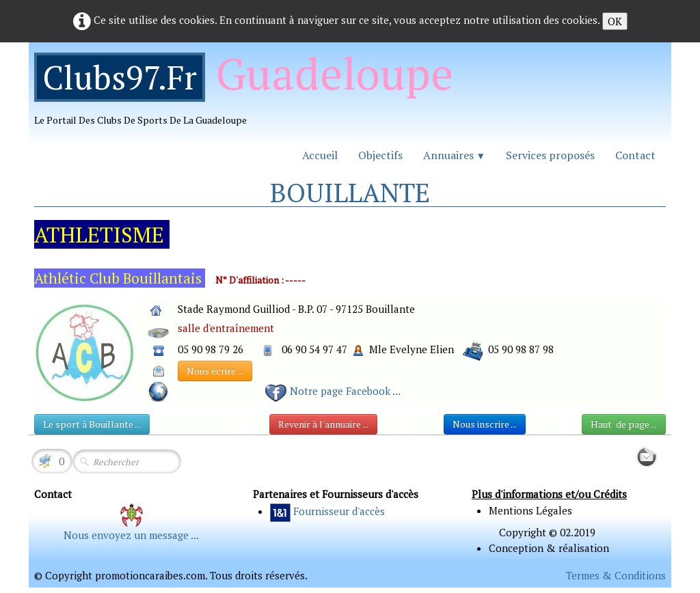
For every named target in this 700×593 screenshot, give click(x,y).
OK (615, 21)
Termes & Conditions (616, 575)
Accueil (320, 155)
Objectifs (380, 155)
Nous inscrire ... (485, 424)
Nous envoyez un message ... (131, 535)
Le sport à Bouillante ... (92, 424)
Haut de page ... (624, 424)
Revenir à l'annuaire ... (323, 424)
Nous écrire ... (215, 371)
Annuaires (454, 155)
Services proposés (550, 155)
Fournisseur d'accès (339, 511)
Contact (635, 155)
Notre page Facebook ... (345, 391)
